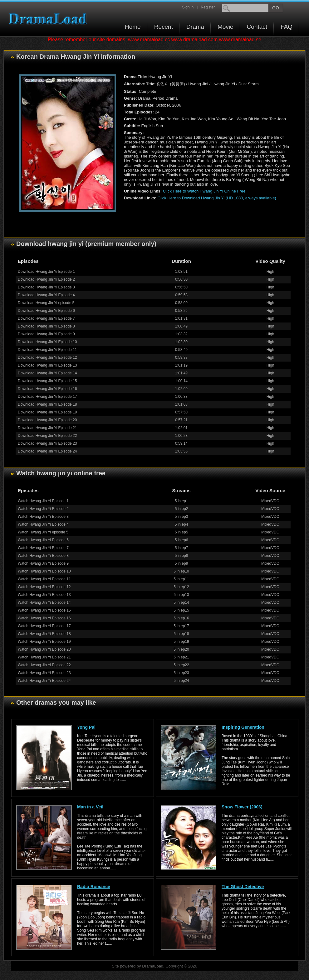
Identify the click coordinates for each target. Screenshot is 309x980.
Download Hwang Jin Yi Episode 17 (47, 397)
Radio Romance (94, 887)
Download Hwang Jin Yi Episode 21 (47, 428)
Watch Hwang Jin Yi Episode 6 (43, 540)
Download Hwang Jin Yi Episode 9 (46, 334)
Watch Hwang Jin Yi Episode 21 (44, 657)
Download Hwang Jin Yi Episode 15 (47, 381)
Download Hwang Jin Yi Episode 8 (46, 326)
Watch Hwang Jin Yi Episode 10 (44, 571)
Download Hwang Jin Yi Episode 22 (47, 436)
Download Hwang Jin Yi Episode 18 (47, 404)
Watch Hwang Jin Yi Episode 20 (44, 649)
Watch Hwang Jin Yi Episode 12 (44, 587)
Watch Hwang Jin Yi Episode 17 (44, 626)
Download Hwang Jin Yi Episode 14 (47, 373)
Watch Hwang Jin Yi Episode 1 (43, 501)
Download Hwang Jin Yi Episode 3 (46, 287)
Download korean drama (49, 19)
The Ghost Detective (243, 887)
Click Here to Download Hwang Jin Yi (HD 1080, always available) (217, 198)
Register (208, 7)
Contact (257, 27)
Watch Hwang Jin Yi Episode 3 (43, 517)
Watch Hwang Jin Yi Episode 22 (44, 665)
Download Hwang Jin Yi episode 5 (46, 303)
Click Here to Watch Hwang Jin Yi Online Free (204, 191)
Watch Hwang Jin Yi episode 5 (43, 532)
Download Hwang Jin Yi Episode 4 (46, 295)
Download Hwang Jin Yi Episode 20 (47, 420)
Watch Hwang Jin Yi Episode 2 (43, 509)
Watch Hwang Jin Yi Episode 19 (44, 642)
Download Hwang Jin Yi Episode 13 (47, 365)
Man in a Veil (90, 807)
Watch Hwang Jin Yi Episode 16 (44, 618)
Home (133, 27)
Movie (226, 27)
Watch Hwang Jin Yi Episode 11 (44, 579)
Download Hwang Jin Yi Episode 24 (47, 451)
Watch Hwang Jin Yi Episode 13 (44, 595)
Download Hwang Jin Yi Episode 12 (47, 357)
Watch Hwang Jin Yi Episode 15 (44, 610)
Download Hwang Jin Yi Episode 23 (47, 443)
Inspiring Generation (243, 727)
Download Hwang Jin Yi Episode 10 (47, 342)
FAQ (287, 27)
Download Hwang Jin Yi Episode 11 (47, 350)
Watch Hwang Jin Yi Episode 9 (43, 563)
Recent (164, 27)
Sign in (188, 7)
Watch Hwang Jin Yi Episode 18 (44, 634)
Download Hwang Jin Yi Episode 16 (47, 389)
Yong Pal (86, 727)
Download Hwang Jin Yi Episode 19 (47, 412)
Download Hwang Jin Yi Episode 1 (46, 272)
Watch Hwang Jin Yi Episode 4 (43, 524)
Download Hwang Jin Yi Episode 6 (46, 311)
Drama (195, 27)
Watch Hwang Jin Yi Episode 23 (44, 673)
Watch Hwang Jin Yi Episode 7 (43, 548)
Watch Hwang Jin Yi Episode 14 (44, 602)
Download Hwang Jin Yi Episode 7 (46, 318)
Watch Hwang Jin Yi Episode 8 (43, 556)
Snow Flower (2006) (242, 807)
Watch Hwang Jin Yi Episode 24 (44, 681)
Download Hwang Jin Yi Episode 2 (46, 279)
